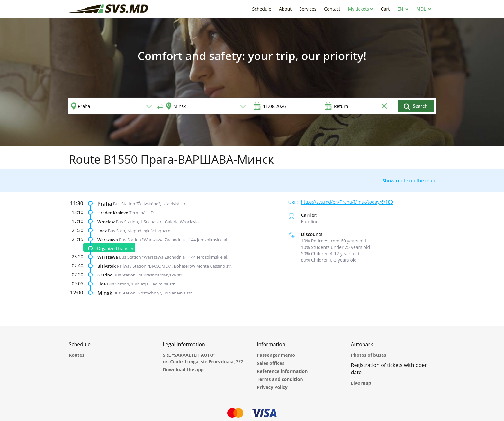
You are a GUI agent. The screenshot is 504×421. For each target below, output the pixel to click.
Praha (105, 203)
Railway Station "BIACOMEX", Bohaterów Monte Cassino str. (175, 266)
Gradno (105, 275)
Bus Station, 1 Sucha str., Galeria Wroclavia (157, 221)
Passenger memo (276, 355)
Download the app (183, 369)
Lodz (102, 230)
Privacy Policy (272, 387)
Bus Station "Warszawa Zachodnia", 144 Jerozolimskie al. (174, 239)
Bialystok (107, 266)
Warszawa (108, 239)
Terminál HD (141, 212)
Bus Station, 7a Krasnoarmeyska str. (148, 275)
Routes (76, 355)
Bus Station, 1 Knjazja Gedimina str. (141, 284)
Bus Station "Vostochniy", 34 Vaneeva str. (153, 293)
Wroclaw (106, 221)
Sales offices (271, 363)
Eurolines (311, 221)
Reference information (282, 371)
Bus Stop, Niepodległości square (139, 230)
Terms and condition (280, 379)
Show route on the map (409, 180)
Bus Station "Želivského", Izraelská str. (150, 203)
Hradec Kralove (113, 212)
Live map (361, 383)
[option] (252, 82)
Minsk (105, 293)
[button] (361, 9)
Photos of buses (369, 355)
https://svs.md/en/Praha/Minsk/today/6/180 (347, 202)
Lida (102, 284)
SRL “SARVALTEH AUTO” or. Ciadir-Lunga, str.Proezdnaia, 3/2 (203, 358)
